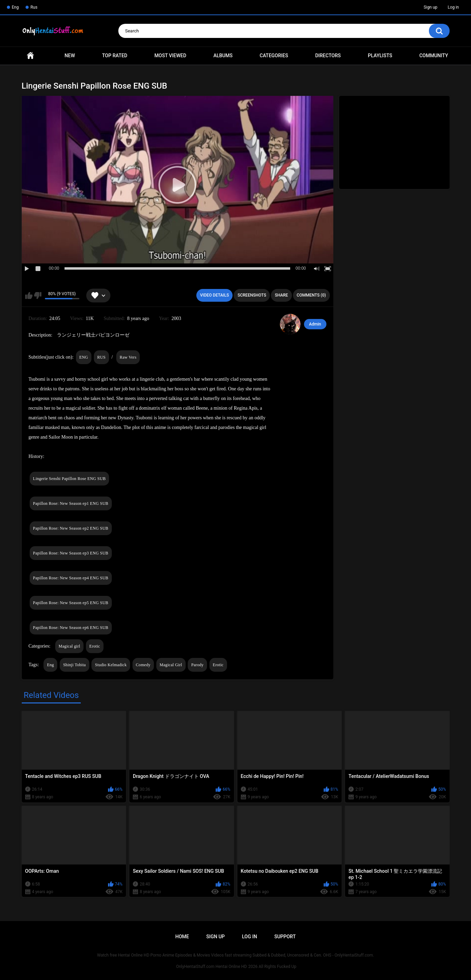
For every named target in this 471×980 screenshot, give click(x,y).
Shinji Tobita (75, 665)
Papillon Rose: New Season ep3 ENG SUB (71, 553)
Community (434, 56)
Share (281, 295)
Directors (328, 56)
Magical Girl (171, 665)
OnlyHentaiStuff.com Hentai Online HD (211, 967)
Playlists (380, 56)
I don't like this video (38, 296)
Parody (197, 665)
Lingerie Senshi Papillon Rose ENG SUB (70, 479)
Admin (315, 324)
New (70, 56)
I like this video (29, 296)
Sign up (431, 7)
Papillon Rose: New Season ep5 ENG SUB (71, 603)
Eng (15, 7)
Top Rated (115, 56)
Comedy (143, 665)
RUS (101, 357)
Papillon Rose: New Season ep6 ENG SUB (71, 628)
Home (30, 56)
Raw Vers (128, 357)
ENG (84, 357)
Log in (453, 7)
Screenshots (252, 295)
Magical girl (70, 646)
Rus (34, 7)
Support (285, 937)
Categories (274, 56)
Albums (223, 56)
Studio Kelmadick (111, 665)
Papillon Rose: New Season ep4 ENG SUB (71, 578)
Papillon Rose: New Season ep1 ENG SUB (71, 503)
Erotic (95, 646)
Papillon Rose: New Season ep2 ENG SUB (71, 528)
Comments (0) (311, 295)
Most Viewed (170, 56)
